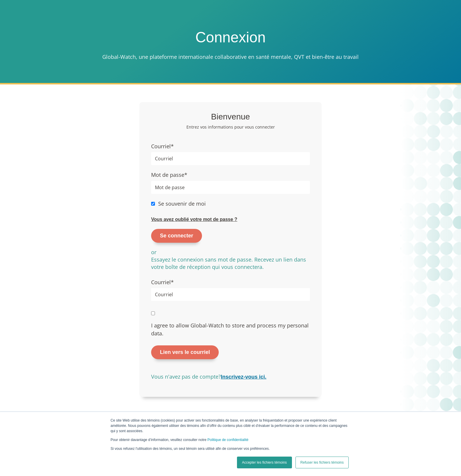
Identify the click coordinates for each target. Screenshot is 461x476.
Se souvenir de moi (182, 204)
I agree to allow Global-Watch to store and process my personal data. (230, 329)
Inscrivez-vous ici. (244, 377)
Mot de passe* (169, 175)
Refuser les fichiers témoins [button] (322, 462)
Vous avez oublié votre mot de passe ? (194, 219)
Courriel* (162, 146)
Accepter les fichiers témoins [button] (264, 462)
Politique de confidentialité (228, 440)
